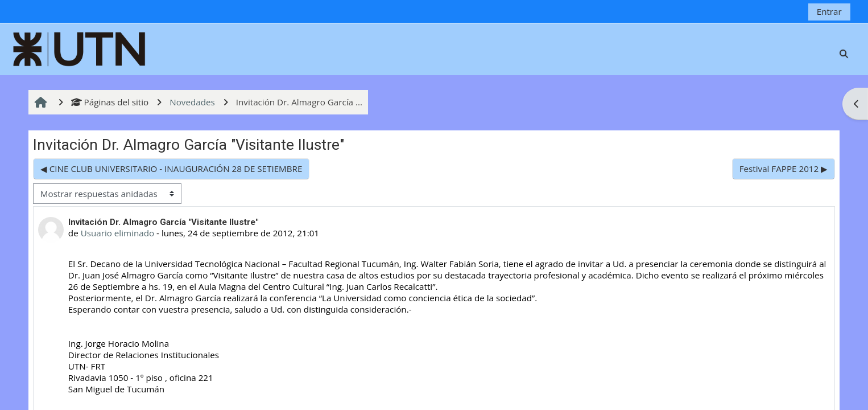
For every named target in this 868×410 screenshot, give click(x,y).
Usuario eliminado (117, 233)
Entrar (829, 11)
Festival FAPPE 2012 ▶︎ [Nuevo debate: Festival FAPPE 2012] (784, 169)
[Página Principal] (80, 48)
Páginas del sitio (110, 102)
